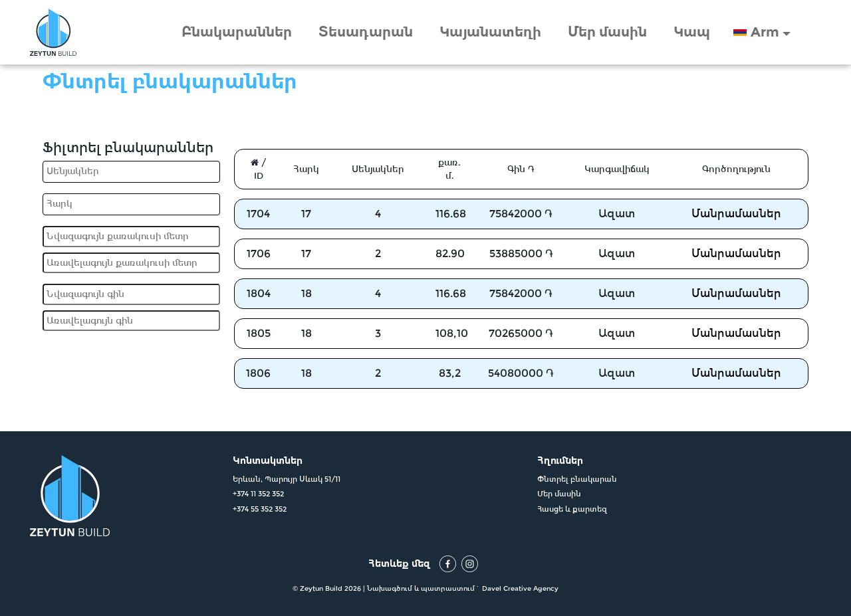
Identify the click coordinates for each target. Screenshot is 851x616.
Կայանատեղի (490, 32)
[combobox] (131, 172)
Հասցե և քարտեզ (572, 509)
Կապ (692, 32)
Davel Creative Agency (520, 588)
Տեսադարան (366, 32)
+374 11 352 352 (258, 494)
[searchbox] (133, 171)
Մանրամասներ (736, 214)
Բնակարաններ (237, 32)
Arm (765, 32)
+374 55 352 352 (260, 509)
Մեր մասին (607, 32)
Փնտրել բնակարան (577, 479)
